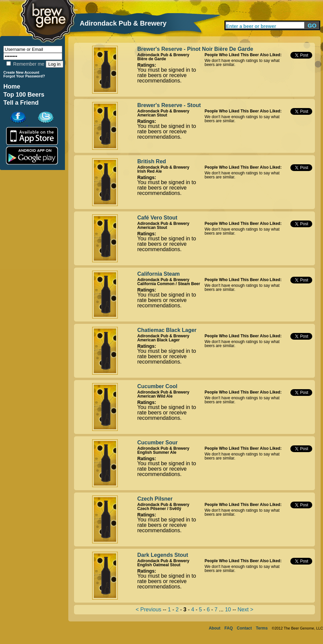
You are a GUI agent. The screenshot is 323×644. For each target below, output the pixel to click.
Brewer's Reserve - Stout (169, 105)
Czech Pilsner (155, 499)
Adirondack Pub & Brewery (163, 55)
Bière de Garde (152, 59)
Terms (262, 628)
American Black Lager (158, 340)
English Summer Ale (157, 452)
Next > (245, 609)
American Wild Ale (155, 396)
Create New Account (21, 72)
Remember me (25, 64)
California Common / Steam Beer (169, 284)
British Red (152, 161)
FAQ (229, 628)
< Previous (148, 609)
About (214, 628)
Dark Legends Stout (163, 555)
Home (12, 87)
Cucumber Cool (157, 386)
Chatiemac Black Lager (167, 330)
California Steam (158, 274)
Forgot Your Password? (24, 76)
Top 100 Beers (24, 95)
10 (228, 609)
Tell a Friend (21, 103)
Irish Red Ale (150, 171)
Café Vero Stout (157, 218)
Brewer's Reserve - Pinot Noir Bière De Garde (195, 49)
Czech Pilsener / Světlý (159, 509)
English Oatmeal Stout (159, 565)
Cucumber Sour (157, 443)
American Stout (152, 115)
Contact (244, 628)
